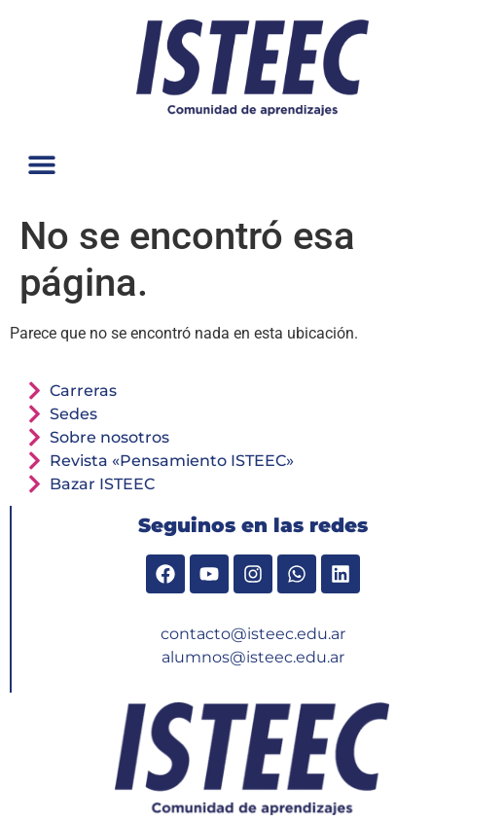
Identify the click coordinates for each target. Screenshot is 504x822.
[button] (41, 164)
